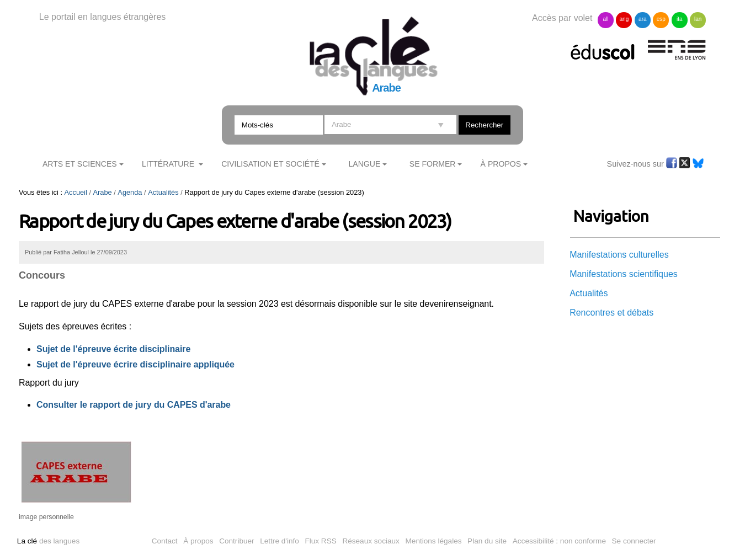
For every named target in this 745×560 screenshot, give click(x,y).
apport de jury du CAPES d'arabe (161, 405)
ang (624, 19)
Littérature (169, 164)
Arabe (103, 192)
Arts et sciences (80, 164)
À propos (198, 541)
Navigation (611, 216)
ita (680, 19)
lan (698, 19)
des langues (48, 541)
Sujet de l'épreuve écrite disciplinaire (113, 349)
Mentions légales (434, 541)
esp (661, 19)
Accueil (76, 192)
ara (642, 19)
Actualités (163, 192)
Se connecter (634, 541)
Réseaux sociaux (371, 541)
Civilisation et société (270, 164)
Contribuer (236, 541)
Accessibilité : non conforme (559, 541)
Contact (165, 541)
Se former (433, 164)
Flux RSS (320, 541)
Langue (364, 164)
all (605, 19)
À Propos (501, 164)
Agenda (130, 192)
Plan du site (487, 541)
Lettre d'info (280, 541)
